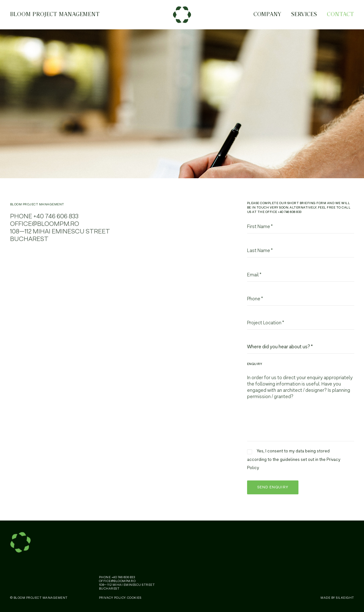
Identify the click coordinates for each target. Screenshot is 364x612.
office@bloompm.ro (45, 228)
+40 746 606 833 (56, 220)
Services (304, 16)
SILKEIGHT (345, 598)
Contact (340, 16)
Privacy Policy (112, 598)
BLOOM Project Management (55, 16)
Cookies (134, 598)
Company (267, 16)
